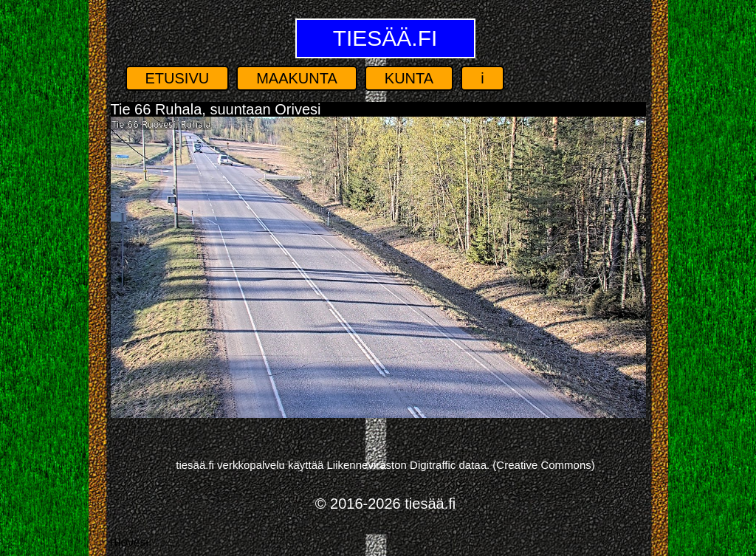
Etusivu (178, 78)
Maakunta (297, 78)
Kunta (409, 78)
